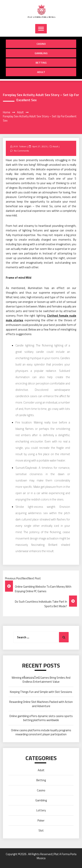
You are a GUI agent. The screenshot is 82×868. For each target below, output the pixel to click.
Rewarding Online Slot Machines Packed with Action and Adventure (41, 704)
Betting (41, 63)
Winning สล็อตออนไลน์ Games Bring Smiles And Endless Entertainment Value (41, 680)
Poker (41, 820)
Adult (41, 72)
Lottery (41, 810)
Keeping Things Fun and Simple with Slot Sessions (41, 692)
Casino (41, 44)
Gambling (41, 53)
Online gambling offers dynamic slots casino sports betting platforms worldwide (41, 718)
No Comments (21, 151)
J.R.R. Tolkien (20, 146)
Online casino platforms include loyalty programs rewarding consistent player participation (41, 732)
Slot (41, 830)
